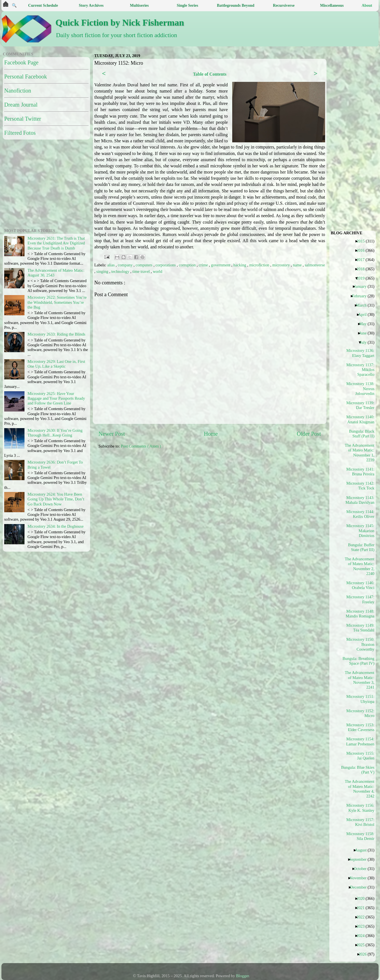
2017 (363, 260)
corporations (166, 265)
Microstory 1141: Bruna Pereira (360, 472)
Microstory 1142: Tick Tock (360, 486)
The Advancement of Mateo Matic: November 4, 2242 (360, 789)
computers (145, 265)
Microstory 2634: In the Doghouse (56, 526)
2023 (363, 926)
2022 (363, 917)
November (360, 878)
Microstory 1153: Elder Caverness (360, 727)
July (365, 342)
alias (111, 265)
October (362, 869)
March (364, 305)
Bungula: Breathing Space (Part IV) (360, 661)
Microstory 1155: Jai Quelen (360, 756)
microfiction (260, 265)
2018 (363, 269)
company (126, 265)
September (360, 859)
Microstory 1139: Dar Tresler (360, 405)
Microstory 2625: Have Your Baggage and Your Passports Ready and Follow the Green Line (56, 398)
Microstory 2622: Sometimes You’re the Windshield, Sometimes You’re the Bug (57, 302)
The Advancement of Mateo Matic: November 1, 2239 (360, 453)
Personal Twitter (23, 119)
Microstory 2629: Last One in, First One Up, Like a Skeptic (56, 364)
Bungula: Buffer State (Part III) (361, 547)
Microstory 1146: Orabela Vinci (360, 585)
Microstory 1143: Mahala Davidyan (360, 500)
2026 (365, 954)
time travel (142, 271)
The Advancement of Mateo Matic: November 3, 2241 (360, 680)
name (298, 265)
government (221, 265)
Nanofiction (18, 91)
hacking (240, 265)
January (363, 286)
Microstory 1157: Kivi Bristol (360, 822)
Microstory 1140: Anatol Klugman (360, 419)
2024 (363, 936)
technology (121, 271)
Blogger (243, 976)
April (364, 314)
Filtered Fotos (20, 133)
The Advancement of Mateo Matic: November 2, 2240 (360, 566)
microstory (281, 265)
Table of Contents (210, 74)
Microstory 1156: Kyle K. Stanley (360, 808)
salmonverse (315, 265)
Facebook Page (21, 62)
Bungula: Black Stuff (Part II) (362, 434)
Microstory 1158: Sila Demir (360, 836)
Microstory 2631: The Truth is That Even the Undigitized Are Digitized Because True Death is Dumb (56, 243)
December (360, 887)
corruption (188, 265)
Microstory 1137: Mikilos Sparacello (360, 370)
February (361, 296)
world (158, 271)
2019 (363, 278)
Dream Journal (21, 105)
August (363, 850)
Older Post (309, 434)
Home (211, 434)
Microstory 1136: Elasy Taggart (360, 353)
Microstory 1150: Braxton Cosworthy (360, 644)
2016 (363, 250)
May (365, 324)
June (365, 333)
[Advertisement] (127, 485)
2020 (363, 898)
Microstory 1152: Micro (360, 713)
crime (204, 265)
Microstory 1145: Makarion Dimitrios (360, 531)
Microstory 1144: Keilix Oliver (360, 514)
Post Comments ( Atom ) (141, 446)
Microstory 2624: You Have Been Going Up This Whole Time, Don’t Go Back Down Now (56, 499)
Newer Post (112, 434)
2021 (363, 908)
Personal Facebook (26, 77)
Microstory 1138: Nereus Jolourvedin (360, 389)
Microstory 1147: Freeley (360, 599)
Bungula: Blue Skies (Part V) (360, 770)
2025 (363, 945)
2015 (363, 241)
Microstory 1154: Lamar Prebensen (360, 741)
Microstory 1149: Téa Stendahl (360, 628)
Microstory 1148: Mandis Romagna (360, 614)
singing (103, 271)
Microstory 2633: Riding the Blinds (56, 334)
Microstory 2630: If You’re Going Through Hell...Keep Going (55, 433)
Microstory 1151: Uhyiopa (360, 699)
